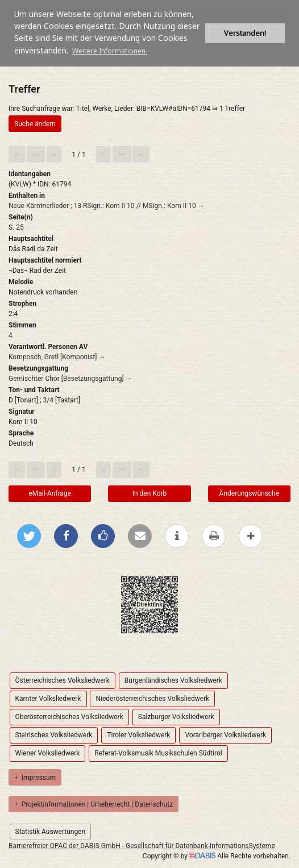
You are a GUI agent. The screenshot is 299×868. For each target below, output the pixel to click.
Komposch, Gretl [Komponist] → (57, 357)
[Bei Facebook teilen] (66, 536)
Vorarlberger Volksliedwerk (225, 735)
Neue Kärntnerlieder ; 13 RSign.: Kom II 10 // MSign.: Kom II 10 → (107, 206)
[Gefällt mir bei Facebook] (103, 536)
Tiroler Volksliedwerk (138, 735)
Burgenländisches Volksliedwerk (173, 680)
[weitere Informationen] (177, 536)
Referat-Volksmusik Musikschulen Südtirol (158, 753)
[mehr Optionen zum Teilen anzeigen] (251, 536)
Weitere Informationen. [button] (110, 51)
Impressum (35, 778)
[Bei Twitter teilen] (29, 536)
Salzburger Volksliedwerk (176, 717)
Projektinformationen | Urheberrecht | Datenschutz (94, 804)
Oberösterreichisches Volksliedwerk (69, 717)
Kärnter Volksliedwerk (48, 699)
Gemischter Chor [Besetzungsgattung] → (70, 379)
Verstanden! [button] (245, 33)
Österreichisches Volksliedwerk (63, 680)
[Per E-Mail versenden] (140, 536)
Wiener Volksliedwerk (48, 753)
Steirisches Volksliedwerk (54, 735)
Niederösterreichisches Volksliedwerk (152, 699)
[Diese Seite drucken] (214, 536)
